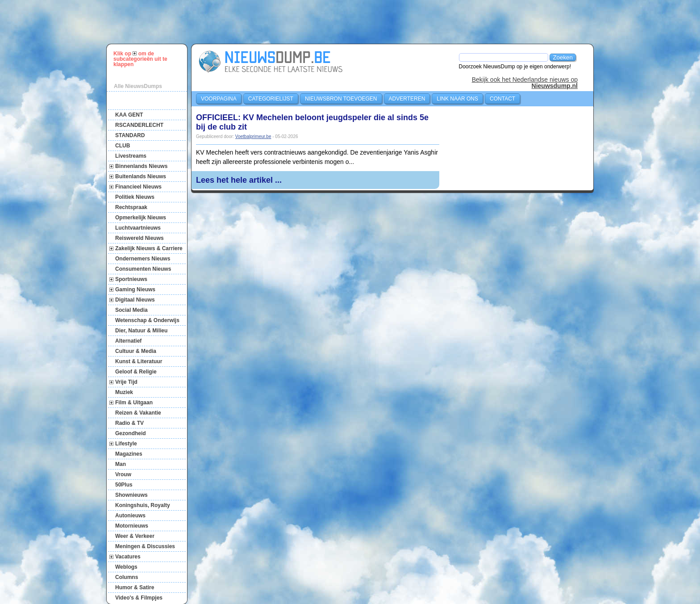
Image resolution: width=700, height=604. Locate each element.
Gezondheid (131, 433)
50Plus (124, 485)
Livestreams (131, 156)
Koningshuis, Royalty (143, 505)
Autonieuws (130, 516)
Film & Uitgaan (134, 403)
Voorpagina (219, 99)
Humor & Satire (135, 587)
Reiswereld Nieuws (140, 238)
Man (121, 464)
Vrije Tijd (126, 382)
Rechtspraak (131, 207)
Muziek (124, 392)
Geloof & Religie (136, 372)
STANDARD (130, 135)
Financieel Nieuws (138, 187)
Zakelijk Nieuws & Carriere (149, 248)
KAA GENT (129, 115)
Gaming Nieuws (135, 289)
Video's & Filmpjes (139, 598)
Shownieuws (131, 495)
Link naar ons (457, 99)
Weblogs (126, 567)
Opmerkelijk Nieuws (141, 218)
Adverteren (407, 99)
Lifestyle (126, 444)
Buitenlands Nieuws (141, 176)
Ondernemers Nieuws (143, 259)
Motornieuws (132, 526)
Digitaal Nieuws (135, 300)
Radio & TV (129, 423)
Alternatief (128, 341)
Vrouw (123, 474)
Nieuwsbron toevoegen (341, 99)
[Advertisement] (354, 22)
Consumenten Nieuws (143, 269)
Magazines (129, 454)
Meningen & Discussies (145, 546)
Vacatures (128, 557)
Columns (127, 577)
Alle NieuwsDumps (138, 86)
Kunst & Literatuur (139, 361)
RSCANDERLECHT (139, 125)
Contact (502, 99)
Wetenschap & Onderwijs (147, 320)
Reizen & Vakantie (138, 413)
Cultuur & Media (136, 351)
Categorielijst (271, 99)
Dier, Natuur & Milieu (141, 331)
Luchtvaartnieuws (138, 228)
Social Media (131, 310)
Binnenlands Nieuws (141, 166)
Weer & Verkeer (135, 536)
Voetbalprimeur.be (253, 136)
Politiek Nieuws (135, 197)
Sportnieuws (131, 279)
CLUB (123, 146)
